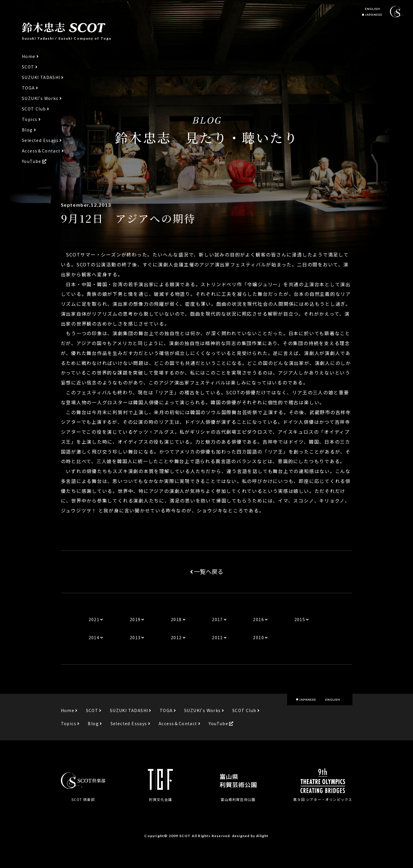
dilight (262, 836)
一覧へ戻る (207, 572)
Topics (30, 119)
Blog (27, 130)
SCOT (28, 67)
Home (29, 56)
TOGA (28, 88)
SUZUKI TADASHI (41, 77)
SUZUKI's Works (40, 98)
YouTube (32, 161)
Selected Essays (40, 140)
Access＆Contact (41, 151)
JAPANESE (374, 15)
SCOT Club (34, 109)
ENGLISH (372, 9)
